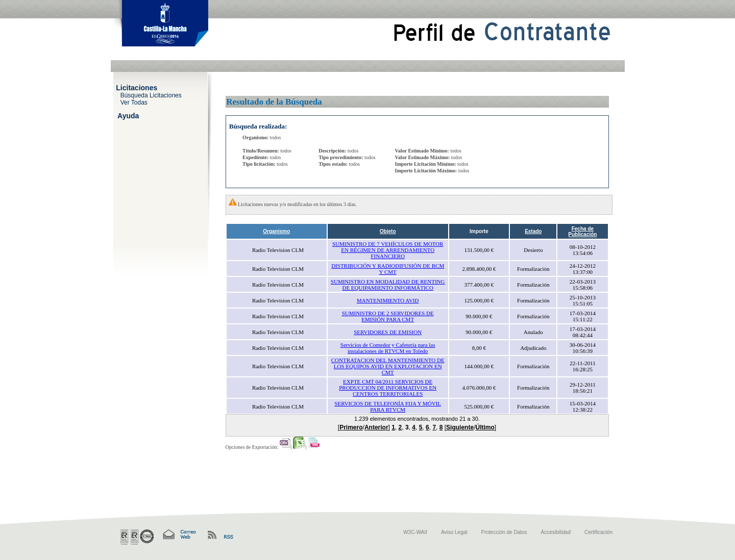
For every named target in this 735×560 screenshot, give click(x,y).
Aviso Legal (454, 532)
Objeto (388, 231)
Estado (533, 231)
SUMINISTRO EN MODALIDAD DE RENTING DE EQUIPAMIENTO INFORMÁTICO (388, 285)
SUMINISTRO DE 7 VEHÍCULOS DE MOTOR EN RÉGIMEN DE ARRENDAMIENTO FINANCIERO (388, 250)
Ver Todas (134, 102)
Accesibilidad (556, 532)
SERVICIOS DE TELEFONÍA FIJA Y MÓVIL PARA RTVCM (388, 406)
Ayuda (128, 115)
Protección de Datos (504, 532)
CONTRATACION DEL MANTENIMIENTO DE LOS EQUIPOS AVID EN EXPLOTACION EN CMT (388, 366)
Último (485, 427)
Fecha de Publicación (582, 232)
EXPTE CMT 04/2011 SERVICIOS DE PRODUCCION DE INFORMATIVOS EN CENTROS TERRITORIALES (388, 388)
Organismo (276, 231)
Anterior (376, 427)
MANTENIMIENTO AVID (388, 300)
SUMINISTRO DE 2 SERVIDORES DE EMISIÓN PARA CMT (388, 316)
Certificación (598, 532)
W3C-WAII (415, 532)
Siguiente (460, 427)
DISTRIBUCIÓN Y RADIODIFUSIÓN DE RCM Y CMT (388, 269)
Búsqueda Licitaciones (151, 95)
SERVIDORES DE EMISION (388, 332)
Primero (351, 427)
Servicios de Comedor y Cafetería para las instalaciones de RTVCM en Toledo (388, 348)
